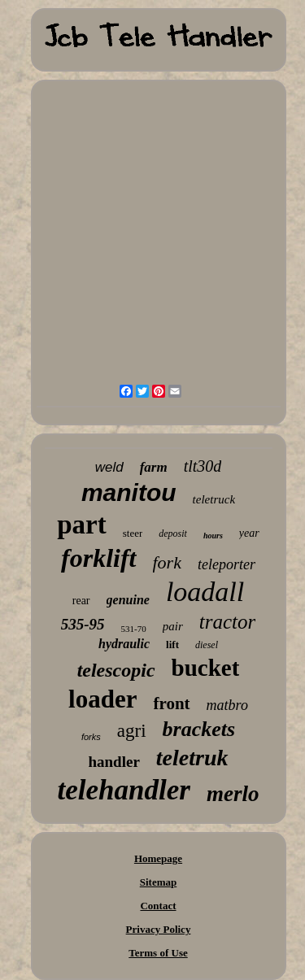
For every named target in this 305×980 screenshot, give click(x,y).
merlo (233, 794)
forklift (98, 558)
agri (132, 731)
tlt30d (203, 466)
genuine (128, 600)
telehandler (124, 790)
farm (154, 467)
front (171, 703)
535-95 (83, 624)
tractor (227, 622)
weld (109, 467)
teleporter (227, 564)
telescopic (116, 670)
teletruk (192, 758)
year (249, 533)
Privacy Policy (159, 929)
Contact (158, 906)
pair (173, 626)
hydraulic (124, 644)
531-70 (134, 629)
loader (102, 699)
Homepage (158, 858)
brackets (199, 729)
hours (213, 536)
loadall (205, 592)
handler (113, 762)
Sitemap (159, 882)
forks (91, 737)
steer (133, 533)
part (82, 525)
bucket (206, 668)
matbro (227, 705)
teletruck (214, 499)
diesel (207, 645)
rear (81, 601)
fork (167, 562)
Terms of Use (158, 953)
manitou (129, 492)
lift (172, 645)
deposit (173, 534)
